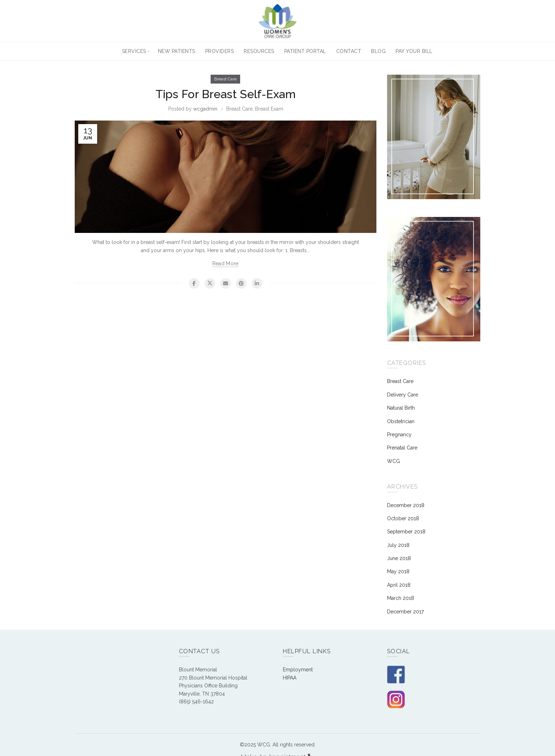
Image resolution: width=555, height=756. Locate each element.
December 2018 (406, 505)
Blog (378, 51)
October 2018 (403, 518)
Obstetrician (401, 421)
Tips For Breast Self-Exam (226, 94)
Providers (220, 51)
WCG (393, 461)
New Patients (177, 51)
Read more (226, 263)
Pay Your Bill (414, 51)
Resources (259, 51)
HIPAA (290, 678)
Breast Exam (269, 109)
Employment (298, 670)
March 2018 (401, 598)
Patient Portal (305, 51)
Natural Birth (401, 408)
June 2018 (399, 558)
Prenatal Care (402, 448)
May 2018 (398, 571)
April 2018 (399, 585)
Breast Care (225, 79)
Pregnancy (399, 435)
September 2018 (406, 532)
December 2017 (405, 612)
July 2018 (398, 545)
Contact (349, 51)
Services (134, 51)
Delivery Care (403, 395)
